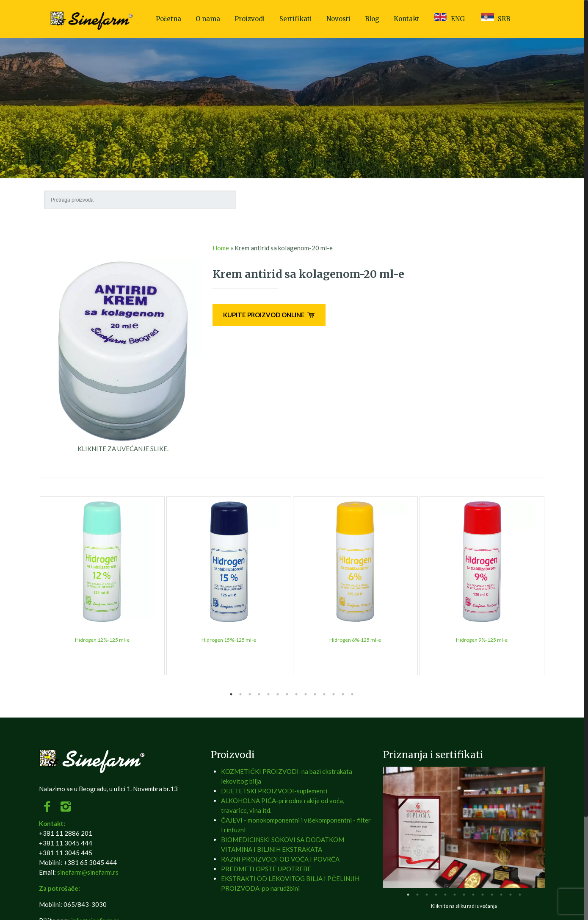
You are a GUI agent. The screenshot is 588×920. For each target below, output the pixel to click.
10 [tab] (315, 694)
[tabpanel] (102, 586)
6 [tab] (278, 694)
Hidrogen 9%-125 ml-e (482, 640)
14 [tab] (352, 694)
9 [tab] (306, 694)
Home (221, 248)
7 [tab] (287, 694)
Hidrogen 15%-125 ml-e (229, 640)
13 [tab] (343, 694)
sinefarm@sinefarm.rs (88, 872)
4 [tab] (259, 694)
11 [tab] (324, 694)
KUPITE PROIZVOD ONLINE (269, 315)
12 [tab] (334, 694)
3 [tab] (250, 694)
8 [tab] (296, 694)
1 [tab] (231, 694)
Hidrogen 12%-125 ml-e (102, 640)
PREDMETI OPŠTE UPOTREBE (266, 869)
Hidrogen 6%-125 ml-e (355, 640)
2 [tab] (240, 694)
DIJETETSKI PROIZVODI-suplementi (274, 791)
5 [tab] (268, 694)
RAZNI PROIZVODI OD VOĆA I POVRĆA (280, 859)
